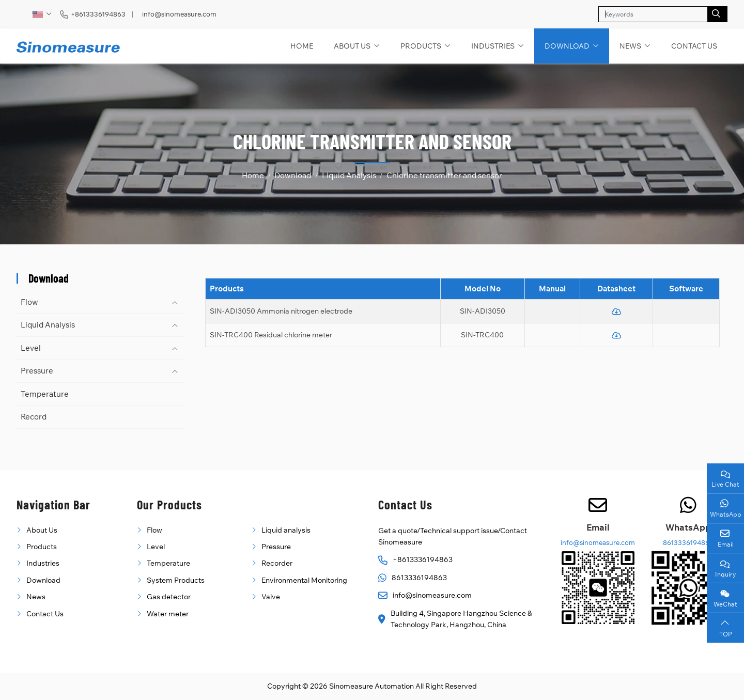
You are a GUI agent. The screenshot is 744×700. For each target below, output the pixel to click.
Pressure (37, 371)
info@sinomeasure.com (179, 14)
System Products (176, 580)
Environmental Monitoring (304, 580)
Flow (29, 302)
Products (421, 46)
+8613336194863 (98, 14)
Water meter (168, 614)
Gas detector (169, 597)
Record (34, 417)
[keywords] (653, 14)
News (630, 46)
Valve (271, 597)
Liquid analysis (286, 530)
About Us (352, 46)
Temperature (45, 394)
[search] (717, 14)
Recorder (277, 563)
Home (302, 46)
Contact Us (694, 46)
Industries (493, 46)
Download (567, 46)
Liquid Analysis (48, 325)
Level (31, 348)
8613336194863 (419, 578)
